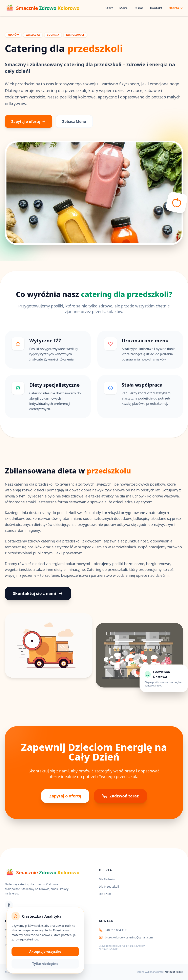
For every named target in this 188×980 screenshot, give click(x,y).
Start (109, 8)
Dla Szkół (105, 894)
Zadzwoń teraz (120, 796)
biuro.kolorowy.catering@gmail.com (129, 937)
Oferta (176, 8)
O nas (139, 8)
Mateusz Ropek (174, 972)
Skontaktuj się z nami (38, 593)
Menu (124, 8)
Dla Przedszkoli (109, 886)
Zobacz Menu (74, 121)
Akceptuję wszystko (45, 952)
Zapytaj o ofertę (29, 121)
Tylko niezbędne (45, 964)
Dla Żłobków (107, 879)
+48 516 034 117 (116, 930)
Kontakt (156, 8)
